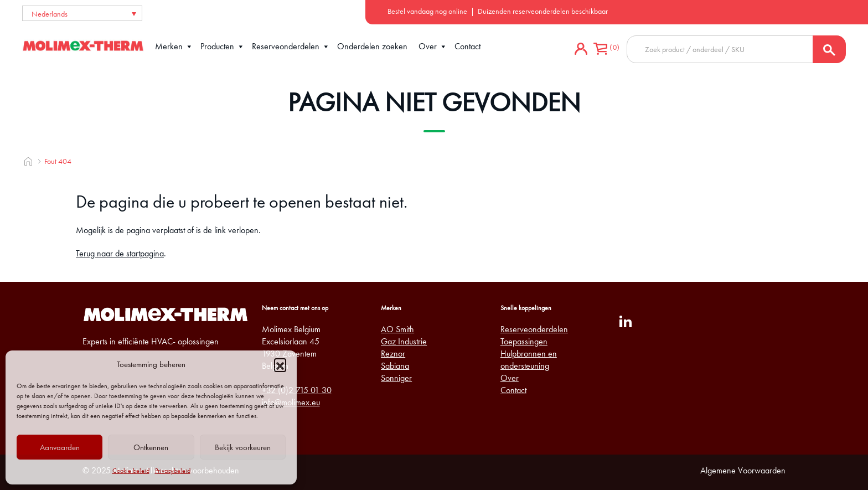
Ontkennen (151, 447)
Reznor (393, 354)
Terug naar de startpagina (120, 253)
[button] (280, 364)
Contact (467, 46)
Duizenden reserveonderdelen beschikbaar (543, 11)
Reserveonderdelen (291, 47)
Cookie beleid (131, 471)
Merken (174, 47)
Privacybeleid (173, 471)
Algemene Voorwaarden (743, 470)
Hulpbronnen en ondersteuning (529, 360)
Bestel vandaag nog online (427, 11)
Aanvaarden (60, 447)
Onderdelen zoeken (372, 46)
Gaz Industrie (404, 341)
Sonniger (396, 378)
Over (433, 47)
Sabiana (395, 366)
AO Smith (397, 329)
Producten (223, 47)
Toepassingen (524, 341)
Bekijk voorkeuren (243, 447)
